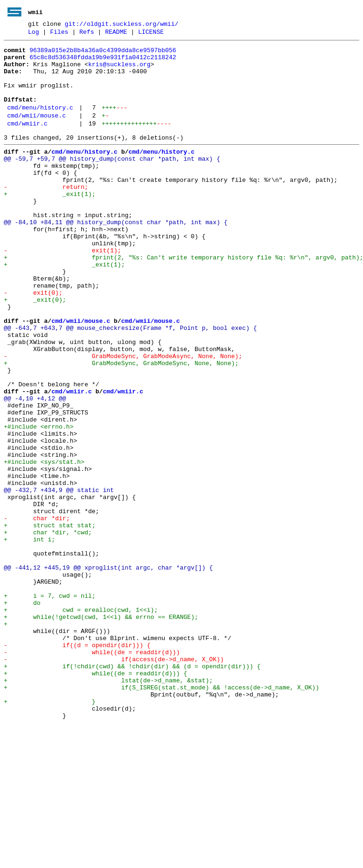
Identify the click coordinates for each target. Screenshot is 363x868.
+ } (50, 832)
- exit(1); (63, 291)
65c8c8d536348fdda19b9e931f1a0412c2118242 (103, 63)
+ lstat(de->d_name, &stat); (108, 807)
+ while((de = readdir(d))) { (95, 798)
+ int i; (29, 638)
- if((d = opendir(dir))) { (77, 765)
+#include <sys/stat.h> (44, 545)
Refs (87, 34)
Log (34, 34)
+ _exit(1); (50, 223)
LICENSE (151, 34)
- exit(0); (33, 342)
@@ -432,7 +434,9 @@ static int (59, 579)
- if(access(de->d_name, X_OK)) (114, 782)
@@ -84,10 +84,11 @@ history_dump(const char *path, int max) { (116, 257)
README (116, 34)
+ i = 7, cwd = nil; (50, 705)
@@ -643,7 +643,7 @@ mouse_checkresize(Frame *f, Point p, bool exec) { (130, 384)
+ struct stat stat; (50, 621)
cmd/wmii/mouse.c (36, 132)
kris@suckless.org (119, 71)
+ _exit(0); (35, 350)
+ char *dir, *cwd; (48, 629)
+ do (22, 714)
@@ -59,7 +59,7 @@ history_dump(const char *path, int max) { (112, 181)
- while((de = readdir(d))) (92, 773)
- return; (46, 215)
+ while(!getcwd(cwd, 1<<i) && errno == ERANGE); (101, 731)
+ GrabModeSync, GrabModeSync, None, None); (121, 426)
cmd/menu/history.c (40, 123)
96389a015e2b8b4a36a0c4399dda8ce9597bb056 (103, 54)
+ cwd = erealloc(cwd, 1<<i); (81, 722)
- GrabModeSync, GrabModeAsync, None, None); (123, 418)
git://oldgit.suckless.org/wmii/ (122, 25)
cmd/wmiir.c (27, 141)
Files (59, 34)
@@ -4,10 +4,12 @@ (35, 469)
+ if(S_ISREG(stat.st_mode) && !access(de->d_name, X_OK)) (162, 815)
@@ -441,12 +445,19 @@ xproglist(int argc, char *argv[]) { (108, 672)
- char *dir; (37, 612)
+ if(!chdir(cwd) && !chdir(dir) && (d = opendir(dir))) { (132, 790)
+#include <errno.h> (39, 502)
